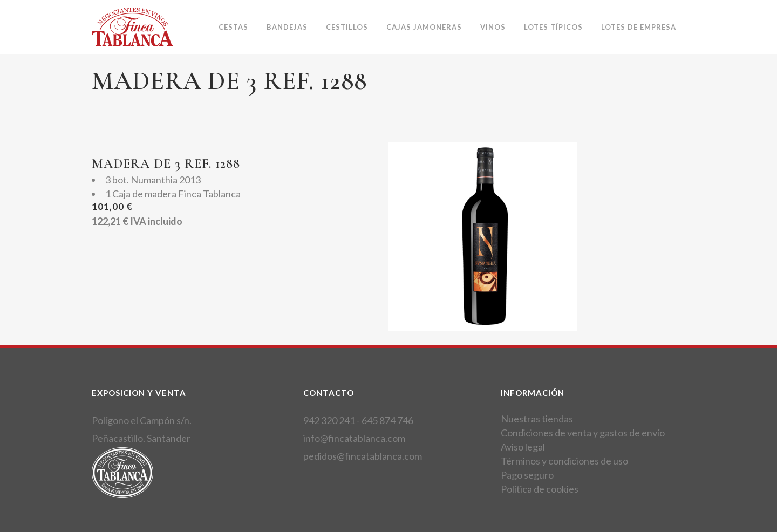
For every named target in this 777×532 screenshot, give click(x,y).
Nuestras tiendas (537, 419)
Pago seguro (527, 475)
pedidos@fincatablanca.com (363, 456)
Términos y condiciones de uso (564, 461)
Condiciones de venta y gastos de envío (583, 433)
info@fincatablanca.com (354, 438)
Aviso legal (523, 447)
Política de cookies (540, 489)
